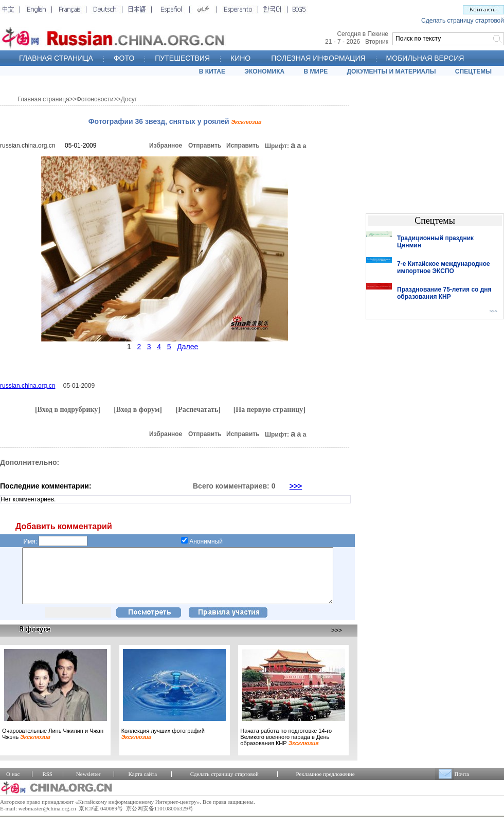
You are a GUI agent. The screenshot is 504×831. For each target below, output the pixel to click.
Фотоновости (95, 99)
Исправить (243, 146)
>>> (296, 486)
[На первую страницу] (269, 410)
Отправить (205, 146)
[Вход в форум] (138, 410)
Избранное (166, 146)
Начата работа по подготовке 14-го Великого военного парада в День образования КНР (286, 748)
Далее (187, 347)
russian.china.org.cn (28, 146)
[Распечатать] (198, 410)
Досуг (129, 99)
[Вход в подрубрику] (68, 410)
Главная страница (43, 99)
